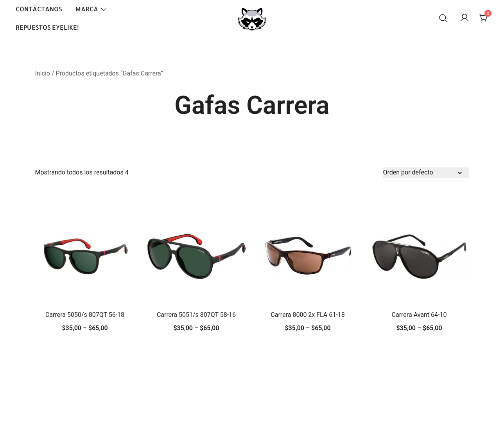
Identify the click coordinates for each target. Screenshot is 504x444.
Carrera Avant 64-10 (419, 315)
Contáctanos (39, 9)
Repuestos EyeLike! (47, 27)
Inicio (43, 73)
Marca (87, 9)
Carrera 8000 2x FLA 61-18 (308, 315)
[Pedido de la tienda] (426, 173)
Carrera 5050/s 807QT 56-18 (85, 315)
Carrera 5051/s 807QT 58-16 (196, 315)
